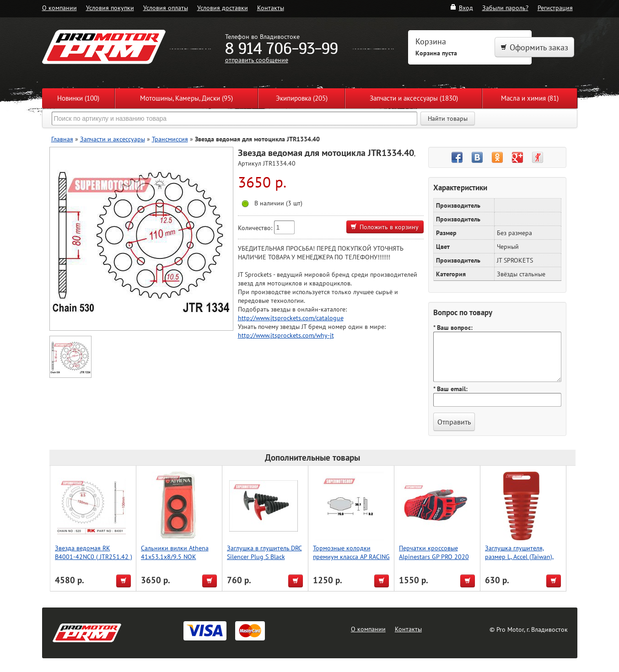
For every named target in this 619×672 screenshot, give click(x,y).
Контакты (271, 8)
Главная (62, 139)
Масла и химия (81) (530, 98)
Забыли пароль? (505, 8)
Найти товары (448, 118)
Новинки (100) (78, 98)
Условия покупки (110, 8)
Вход (461, 8)
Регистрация (555, 8)
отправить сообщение (257, 60)
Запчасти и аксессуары (113, 139)
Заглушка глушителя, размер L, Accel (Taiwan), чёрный (519, 556)
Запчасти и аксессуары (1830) (414, 98)
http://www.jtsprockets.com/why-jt (286, 335)
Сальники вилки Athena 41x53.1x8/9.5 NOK (175, 552)
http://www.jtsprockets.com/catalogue (291, 318)
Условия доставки (223, 8)
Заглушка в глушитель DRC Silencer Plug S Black (264, 552)
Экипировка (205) (302, 98)
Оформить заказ (534, 47)
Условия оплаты (166, 8)
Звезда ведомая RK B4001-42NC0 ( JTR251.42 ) (94, 552)
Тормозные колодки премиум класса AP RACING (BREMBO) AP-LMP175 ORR (351, 556)
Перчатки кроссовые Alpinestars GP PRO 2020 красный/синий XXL (434, 556)
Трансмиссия (170, 139)
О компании (59, 8)
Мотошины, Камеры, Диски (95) (186, 98)
